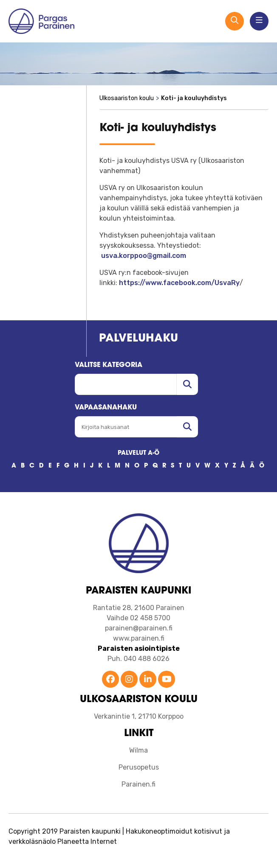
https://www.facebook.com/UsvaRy (179, 283)
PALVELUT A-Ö (138, 453)
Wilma (138, 750)
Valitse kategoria (109, 365)
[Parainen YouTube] (167, 680)
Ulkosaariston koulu (127, 98)
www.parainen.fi (139, 638)
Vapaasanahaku (106, 408)
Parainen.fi (138, 784)
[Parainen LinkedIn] (148, 680)
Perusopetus (139, 767)
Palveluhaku (138, 339)
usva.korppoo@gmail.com (144, 256)
